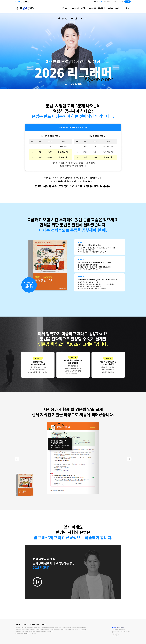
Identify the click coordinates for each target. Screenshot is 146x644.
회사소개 (18, 625)
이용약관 (25, 625)
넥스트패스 (65, 8)
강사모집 (44, 625)
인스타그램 (138, 2)
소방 (26, 2)
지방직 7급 (97, 2)
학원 (128, 8)
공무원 (19, 2)
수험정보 (92, 8)
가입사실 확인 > (115, 636)
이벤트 (110, 8)
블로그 (135, 2)
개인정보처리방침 (34, 625)
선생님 (84, 8)
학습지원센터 (107, 2)
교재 (117, 8)
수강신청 (75, 8)
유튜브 (140, 2)
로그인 (127, 1)
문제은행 (102, 8)
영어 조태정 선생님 (73, 84)
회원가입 (121, 2)
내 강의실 (114, 2)
